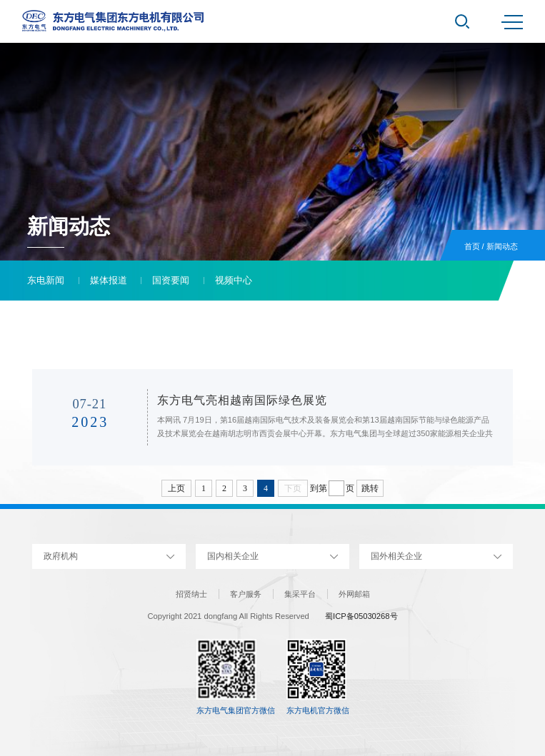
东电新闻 (46, 280)
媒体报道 (109, 280)
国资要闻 (171, 280)
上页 (176, 488)
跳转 (370, 488)
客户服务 (246, 594)
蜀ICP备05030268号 (361, 616)
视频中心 (234, 280)
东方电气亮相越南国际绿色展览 (242, 400)
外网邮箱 (354, 594)
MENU (512, 22)
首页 (472, 246)
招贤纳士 (191, 594)
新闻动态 (502, 246)
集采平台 (300, 594)
